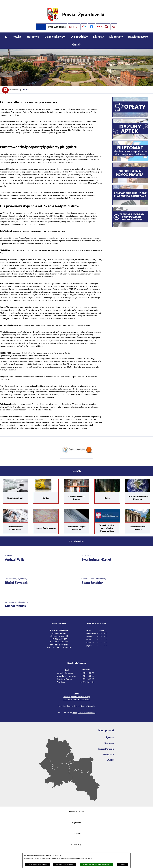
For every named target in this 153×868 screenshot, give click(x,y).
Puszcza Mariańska (105, 746)
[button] (5, 90)
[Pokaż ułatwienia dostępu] (107, 23)
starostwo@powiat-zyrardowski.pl (77, 696)
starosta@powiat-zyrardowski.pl (77, 693)
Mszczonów (108, 740)
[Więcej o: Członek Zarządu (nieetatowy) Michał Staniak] (34, 601)
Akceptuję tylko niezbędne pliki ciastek (97, 864)
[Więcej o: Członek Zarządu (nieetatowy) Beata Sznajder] (111, 577)
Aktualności (13, 86)
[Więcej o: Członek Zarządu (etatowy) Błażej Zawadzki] (34, 577)
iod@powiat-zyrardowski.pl (84, 709)
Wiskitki (110, 758)
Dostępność (76, 830)
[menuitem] (6, 33)
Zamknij (122, 864)
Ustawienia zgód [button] (76, 841)
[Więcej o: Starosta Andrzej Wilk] (34, 554)
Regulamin (76, 819)
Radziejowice (108, 752)
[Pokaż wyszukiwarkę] (114, 23)
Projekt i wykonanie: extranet (77, 852)
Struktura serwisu (76, 808)
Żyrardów (109, 734)
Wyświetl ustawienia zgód (65, 864)
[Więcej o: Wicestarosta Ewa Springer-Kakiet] (111, 554)
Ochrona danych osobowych (38, 864)
